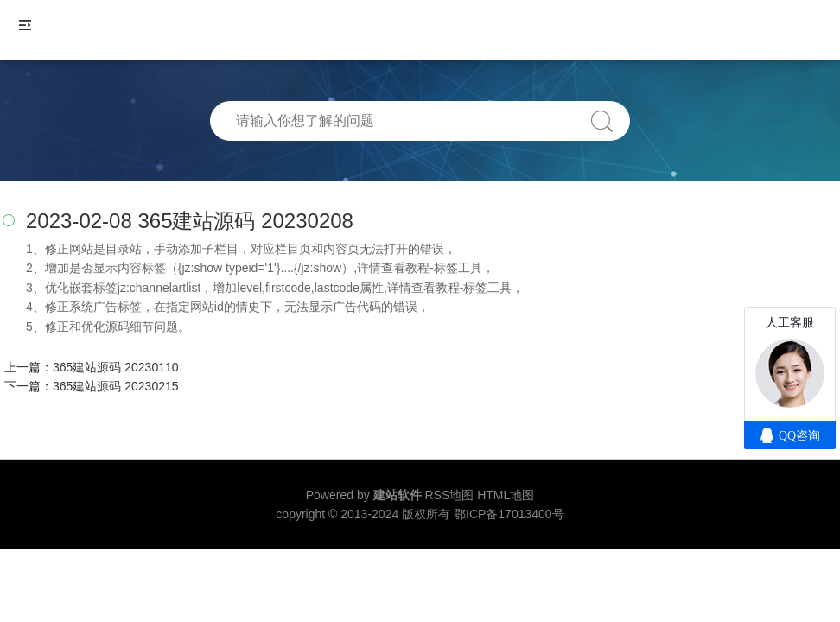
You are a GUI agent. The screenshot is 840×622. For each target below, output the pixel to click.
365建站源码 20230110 (116, 367)
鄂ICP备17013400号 (509, 514)
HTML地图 (506, 495)
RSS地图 (449, 495)
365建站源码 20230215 (116, 386)
